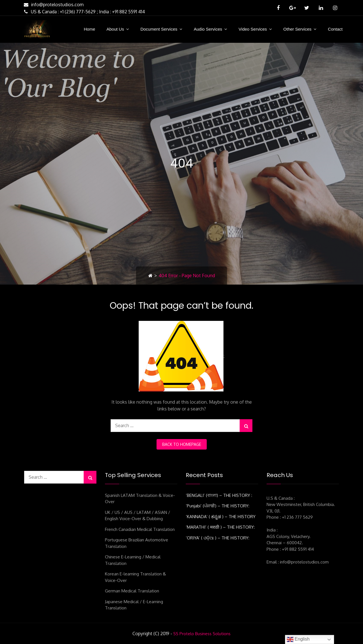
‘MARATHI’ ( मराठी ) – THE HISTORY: (220, 527)
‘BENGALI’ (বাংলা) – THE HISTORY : (219, 495)
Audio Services (208, 29)
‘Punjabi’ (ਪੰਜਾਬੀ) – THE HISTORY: (218, 506)
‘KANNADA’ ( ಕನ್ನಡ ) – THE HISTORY (221, 517)
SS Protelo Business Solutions (202, 634)
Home (89, 29)
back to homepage (182, 444)
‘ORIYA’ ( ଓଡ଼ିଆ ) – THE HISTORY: (218, 538)
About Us (115, 29)
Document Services (159, 29)
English (298, 639)
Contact (335, 29)
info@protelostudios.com (53, 5)
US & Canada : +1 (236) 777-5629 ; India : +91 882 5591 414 (84, 12)
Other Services (297, 29)
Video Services (253, 29)
